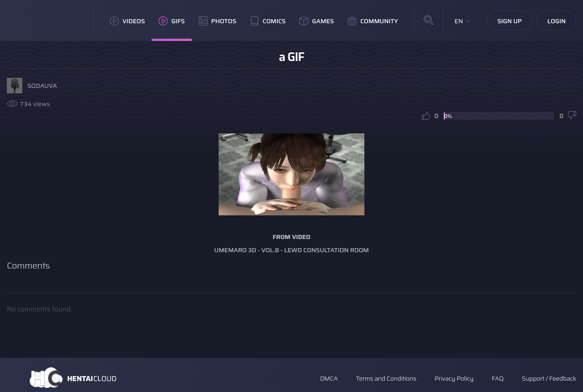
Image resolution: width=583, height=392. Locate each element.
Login (556, 21)
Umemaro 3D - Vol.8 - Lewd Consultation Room (291, 250)
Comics (268, 21)
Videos (127, 21)
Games (317, 21)
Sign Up (510, 21)
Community (373, 21)
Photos (217, 21)
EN (459, 21)
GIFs (172, 21)
